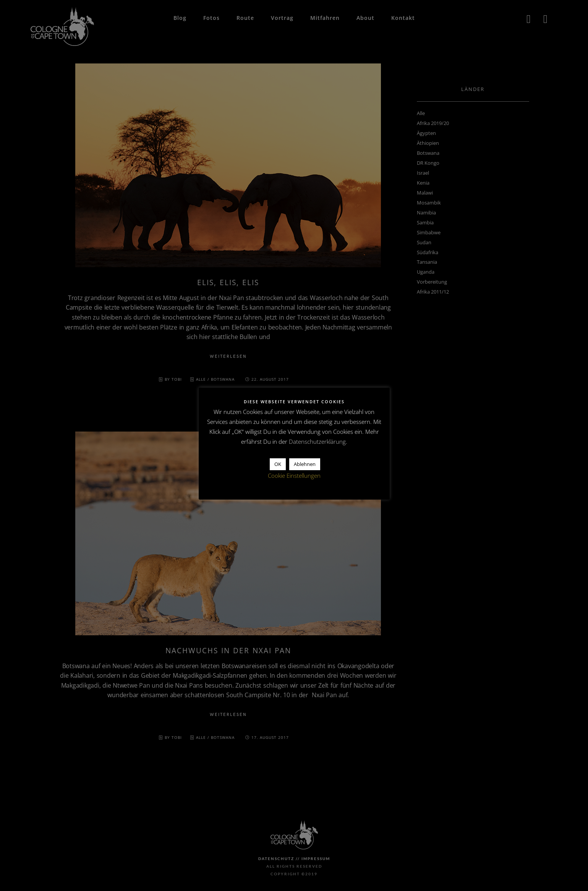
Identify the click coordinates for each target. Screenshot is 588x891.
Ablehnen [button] (305, 464)
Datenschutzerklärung (317, 441)
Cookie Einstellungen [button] (294, 476)
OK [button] (278, 464)
